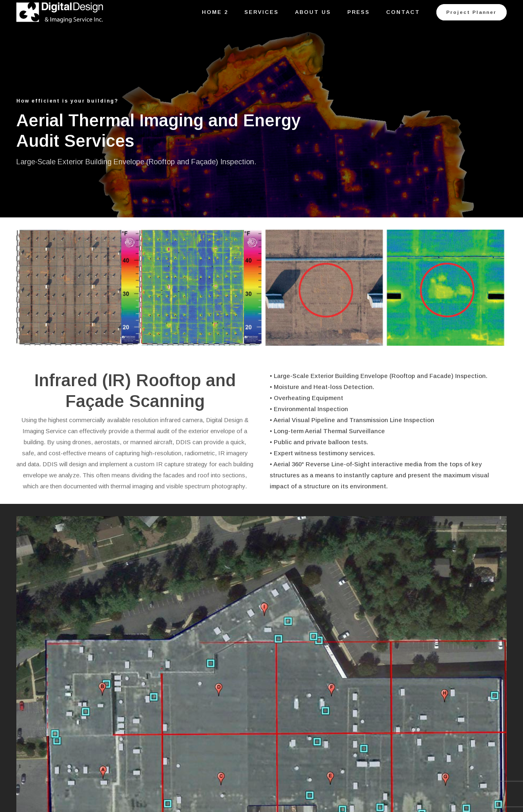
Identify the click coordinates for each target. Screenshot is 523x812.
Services (261, 12)
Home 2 (215, 12)
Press (359, 12)
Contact (403, 12)
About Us (313, 12)
